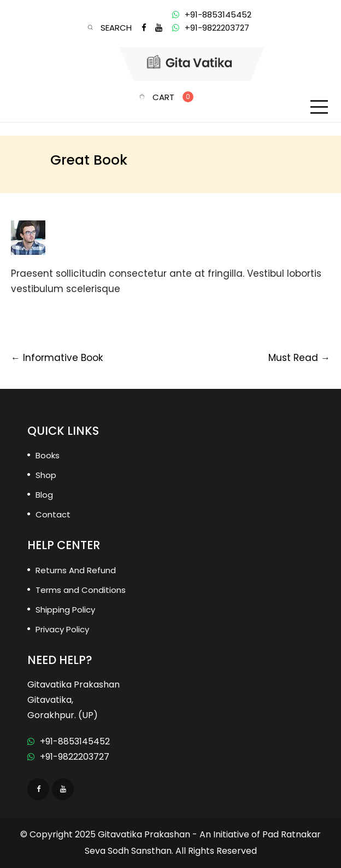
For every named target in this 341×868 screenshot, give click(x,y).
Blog (44, 495)
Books (48, 455)
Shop (46, 475)
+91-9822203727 (68, 757)
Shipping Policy (65, 610)
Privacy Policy (62, 629)
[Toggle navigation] (319, 107)
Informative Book (57, 358)
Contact (53, 514)
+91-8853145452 (69, 741)
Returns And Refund (76, 570)
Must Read (299, 358)
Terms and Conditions (81, 590)
